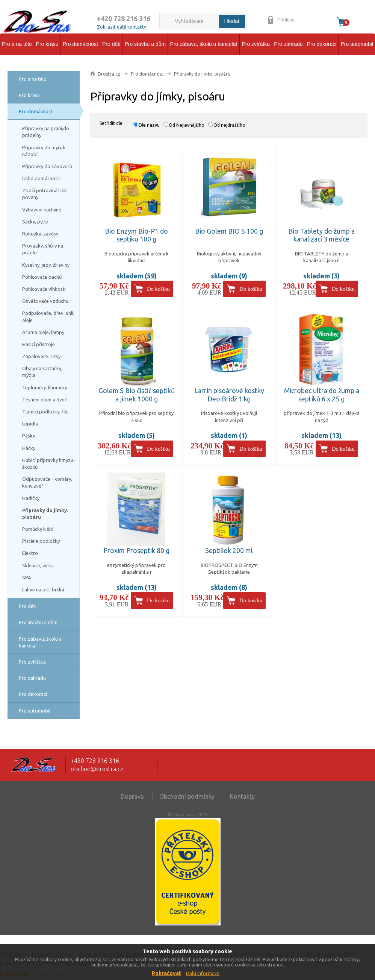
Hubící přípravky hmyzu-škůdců (49, 463)
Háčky (29, 448)
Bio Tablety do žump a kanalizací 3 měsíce (321, 235)
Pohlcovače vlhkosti (44, 289)
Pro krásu (47, 44)
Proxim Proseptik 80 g (136, 550)
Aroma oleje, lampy (43, 332)
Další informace (203, 973)
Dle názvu (149, 125)
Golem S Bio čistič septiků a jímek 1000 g (137, 395)
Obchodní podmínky (187, 796)
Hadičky (31, 498)
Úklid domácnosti (41, 178)
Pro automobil (357, 44)
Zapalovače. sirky (41, 356)
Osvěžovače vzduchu (45, 301)
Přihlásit (286, 20)
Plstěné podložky (41, 541)
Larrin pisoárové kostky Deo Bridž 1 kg (229, 395)
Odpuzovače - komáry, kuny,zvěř (47, 482)
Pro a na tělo (17, 44)
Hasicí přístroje (39, 344)
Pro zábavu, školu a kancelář (204, 44)
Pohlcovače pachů (42, 277)
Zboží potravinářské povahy (45, 194)
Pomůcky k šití (38, 529)
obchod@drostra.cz (97, 769)
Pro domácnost (80, 44)
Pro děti (111, 44)
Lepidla (30, 424)
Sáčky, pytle (35, 222)
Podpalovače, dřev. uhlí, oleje (48, 316)
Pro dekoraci (322, 44)
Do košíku (158, 289)
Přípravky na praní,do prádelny (46, 132)
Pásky (29, 436)
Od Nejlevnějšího (187, 125)
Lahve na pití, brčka (43, 590)
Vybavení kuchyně (42, 210)
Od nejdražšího (229, 125)
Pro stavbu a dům (145, 44)
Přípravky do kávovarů (47, 166)
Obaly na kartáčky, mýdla (42, 372)
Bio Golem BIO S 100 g (229, 231)
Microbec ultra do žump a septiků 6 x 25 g (322, 395)
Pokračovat (166, 973)
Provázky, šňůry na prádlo (43, 249)
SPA (27, 577)
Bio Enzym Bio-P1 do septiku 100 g (136, 235)
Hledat (232, 21)
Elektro (30, 553)
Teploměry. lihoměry (45, 387)
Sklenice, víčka (38, 565)
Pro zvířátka (256, 44)
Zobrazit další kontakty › (123, 27)
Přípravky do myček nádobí (44, 151)
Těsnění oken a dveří (45, 400)
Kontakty (242, 796)
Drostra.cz (109, 74)
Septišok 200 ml (229, 550)
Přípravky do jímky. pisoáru (45, 514)
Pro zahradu (288, 44)
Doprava (132, 796)
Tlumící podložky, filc (45, 412)
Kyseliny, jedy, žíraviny (46, 265)
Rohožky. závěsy (40, 234)
